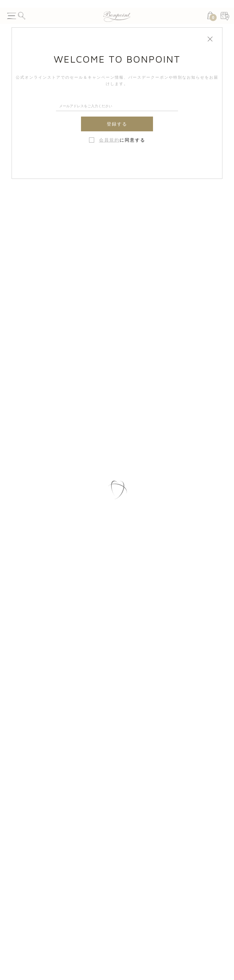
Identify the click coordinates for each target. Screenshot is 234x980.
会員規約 (109, 140)
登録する (117, 124)
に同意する (122, 140)
